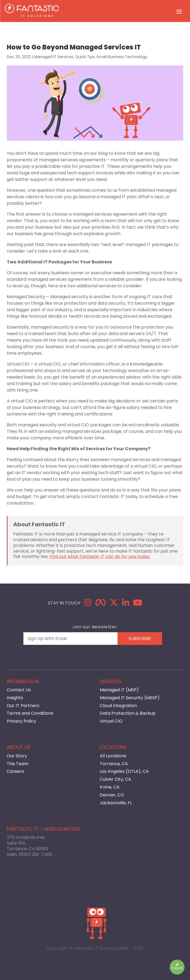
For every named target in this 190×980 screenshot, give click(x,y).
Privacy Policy (21, 721)
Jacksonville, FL (116, 803)
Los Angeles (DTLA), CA (124, 771)
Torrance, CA (114, 764)
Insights (15, 698)
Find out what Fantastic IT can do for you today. (100, 557)
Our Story (17, 756)
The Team (18, 764)
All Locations (113, 756)
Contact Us (19, 690)
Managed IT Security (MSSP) (130, 698)
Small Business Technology (122, 57)
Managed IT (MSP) (119, 690)
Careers (15, 771)
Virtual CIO (111, 721)
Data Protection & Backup (128, 713)
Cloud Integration (118, 706)
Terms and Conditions (30, 713)
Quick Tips (85, 57)
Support (177, 967)
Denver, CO (112, 795)
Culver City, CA (115, 779)
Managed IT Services (54, 57)
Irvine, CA (110, 787)
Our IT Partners (23, 706)
